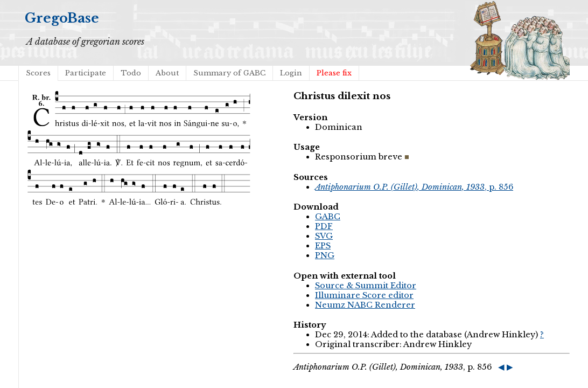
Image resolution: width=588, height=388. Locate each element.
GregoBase (62, 18)
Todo (131, 73)
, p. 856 (414, 187)
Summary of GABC (229, 73)
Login (291, 73)
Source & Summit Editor (366, 286)
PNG (325, 255)
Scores (38, 73)
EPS (323, 246)
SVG (324, 236)
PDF (324, 226)
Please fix (334, 73)
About (167, 73)
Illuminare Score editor (364, 295)
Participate (86, 73)
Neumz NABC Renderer (365, 305)
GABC (328, 217)
